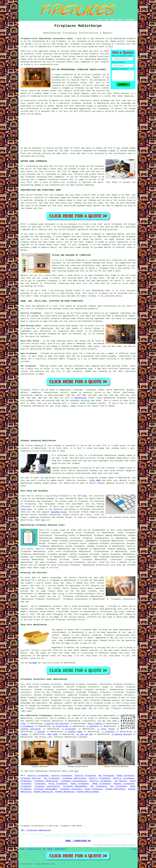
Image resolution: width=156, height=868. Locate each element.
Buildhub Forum (59, 512)
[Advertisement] (78, 131)
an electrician (60, 726)
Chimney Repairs (60, 849)
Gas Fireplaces (106, 776)
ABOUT (113, 20)
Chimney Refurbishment (88, 792)
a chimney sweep (74, 732)
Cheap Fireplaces (125, 776)
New (44, 849)
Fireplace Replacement (75, 786)
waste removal (95, 724)
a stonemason (27, 726)
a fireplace (97, 703)
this (43, 520)
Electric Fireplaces (38, 776)
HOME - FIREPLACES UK (78, 841)
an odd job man (85, 734)
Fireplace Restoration (74, 778)
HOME (100, 20)
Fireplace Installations (74, 781)
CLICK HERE (95, 480)
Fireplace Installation (47, 786)
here (85, 496)
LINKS (106, 20)
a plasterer (93, 726)
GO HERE (33, 663)
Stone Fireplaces (80, 784)
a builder (40, 732)
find (28, 684)
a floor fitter (106, 729)
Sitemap (22, 849)
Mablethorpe (81, 398)
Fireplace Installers (71, 789)
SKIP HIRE (52, 734)
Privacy (134, 849)
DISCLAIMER (130, 20)
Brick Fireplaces (58, 784)
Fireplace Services (31, 778)
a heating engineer (122, 734)
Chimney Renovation (115, 789)
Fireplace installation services (77, 698)
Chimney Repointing (43, 792)
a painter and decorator (57, 724)
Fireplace (25, 390)
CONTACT (121, 20)
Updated (50, 849)
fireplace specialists (52, 721)
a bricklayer (69, 729)
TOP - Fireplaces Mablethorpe (36, 830)
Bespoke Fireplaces (124, 784)
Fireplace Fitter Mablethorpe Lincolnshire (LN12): (47, 39)
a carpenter (108, 732)
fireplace (92, 403)
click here (26, 509)
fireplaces (103, 109)
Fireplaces (26, 781)
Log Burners (121, 781)
